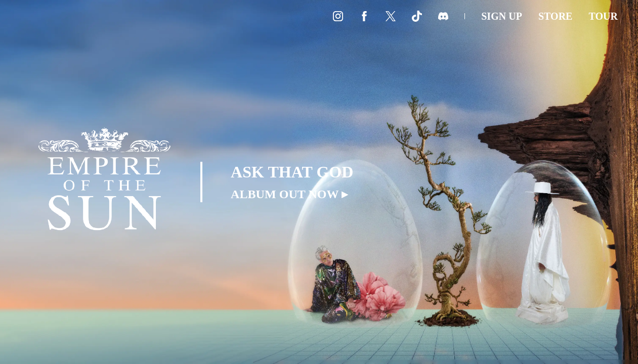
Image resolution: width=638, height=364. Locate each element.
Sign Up (502, 16)
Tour (603, 16)
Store (556, 16)
